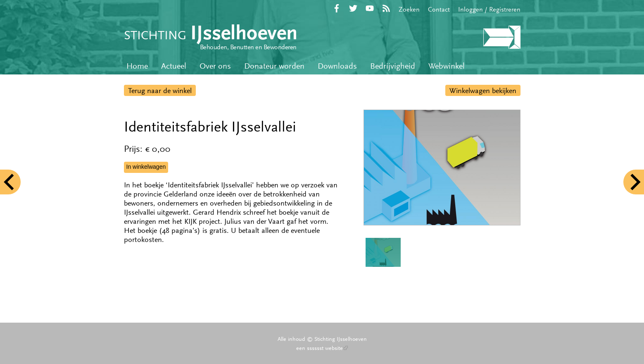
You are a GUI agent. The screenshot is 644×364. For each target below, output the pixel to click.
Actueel (174, 66)
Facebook (337, 8)
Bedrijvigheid (393, 66)
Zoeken (409, 9)
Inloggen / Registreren (489, 9)
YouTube (370, 8)
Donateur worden (274, 66)
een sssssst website (322, 348)
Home (137, 66)
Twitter (353, 8)
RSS (386, 8)
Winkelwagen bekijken (483, 91)
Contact (439, 9)
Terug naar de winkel (160, 91)
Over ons (215, 66)
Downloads (337, 66)
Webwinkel (447, 66)
